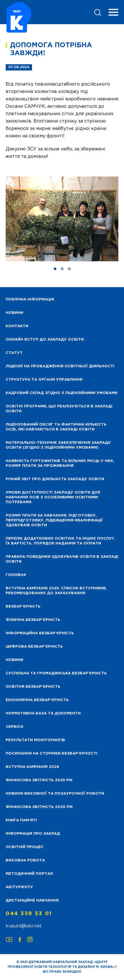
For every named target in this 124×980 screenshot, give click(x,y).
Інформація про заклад (33, 834)
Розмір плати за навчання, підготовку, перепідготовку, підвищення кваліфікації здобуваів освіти (54, 520)
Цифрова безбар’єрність (34, 647)
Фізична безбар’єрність (33, 620)
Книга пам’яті (21, 820)
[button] (55, 269)
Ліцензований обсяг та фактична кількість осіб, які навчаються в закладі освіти (56, 427)
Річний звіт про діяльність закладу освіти (55, 479)
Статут (14, 353)
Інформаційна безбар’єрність (40, 633)
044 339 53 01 (29, 914)
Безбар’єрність (23, 607)
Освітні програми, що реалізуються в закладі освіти (59, 409)
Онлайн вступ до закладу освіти (45, 340)
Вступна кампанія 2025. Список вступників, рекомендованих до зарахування (56, 591)
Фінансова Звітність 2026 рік (39, 807)
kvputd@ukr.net (24, 926)
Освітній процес (25, 847)
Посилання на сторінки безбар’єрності (52, 754)
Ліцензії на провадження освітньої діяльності (60, 366)
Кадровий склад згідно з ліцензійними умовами (62, 393)
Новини (14, 660)
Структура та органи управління (44, 380)
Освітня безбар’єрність (33, 687)
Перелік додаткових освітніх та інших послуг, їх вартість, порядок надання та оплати (60, 541)
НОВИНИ (14, 313)
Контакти (17, 326)
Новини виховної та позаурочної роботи (55, 794)
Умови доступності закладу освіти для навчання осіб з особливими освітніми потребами (53, 497)
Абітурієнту (19, 887)
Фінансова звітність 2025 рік (39, 780)
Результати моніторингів (35, 740)
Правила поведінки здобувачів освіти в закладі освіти (62, 559)
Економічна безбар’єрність (37, 700)
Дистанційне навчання (32, 901)
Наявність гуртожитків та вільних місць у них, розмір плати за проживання (60, 463)
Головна (16, 575)
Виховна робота (25, 860)
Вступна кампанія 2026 (32, 767)
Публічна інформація (30, 300)
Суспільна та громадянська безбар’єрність (56, 673)
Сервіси (14, 727)
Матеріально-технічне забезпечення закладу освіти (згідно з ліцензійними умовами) (58, 445)
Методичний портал (29, 874)
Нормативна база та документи (43, 713)
